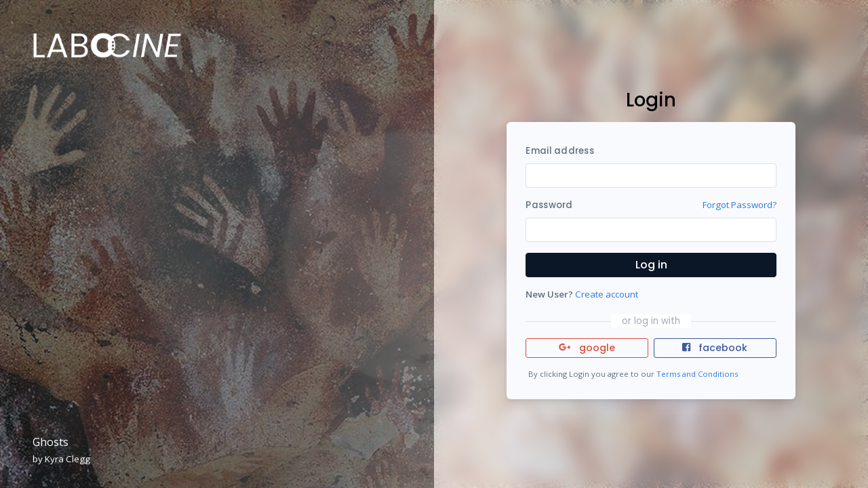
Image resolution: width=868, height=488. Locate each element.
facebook (715, 348)
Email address (559, 151)
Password (549, 205)
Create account (607, 294)
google (587, 348)
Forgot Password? (739, 205)
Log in (651, 265)
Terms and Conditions (697, 374)
